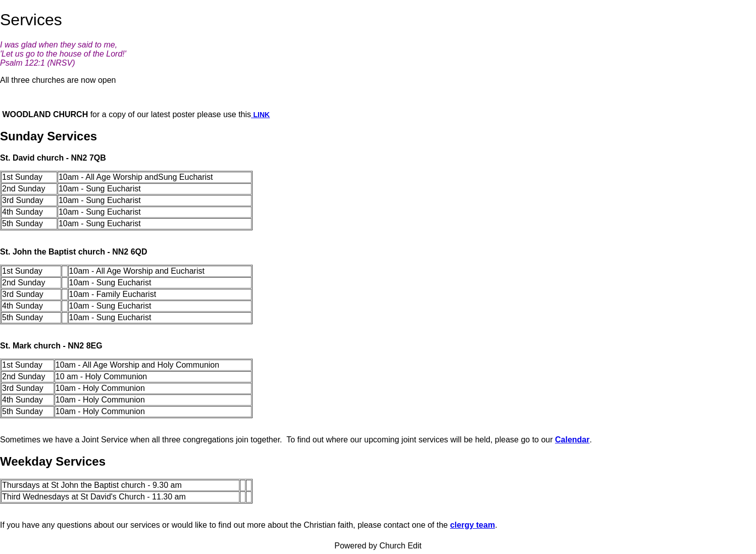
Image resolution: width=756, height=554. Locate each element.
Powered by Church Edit (378, 546)
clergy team (472, 525)
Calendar (572, 440)
